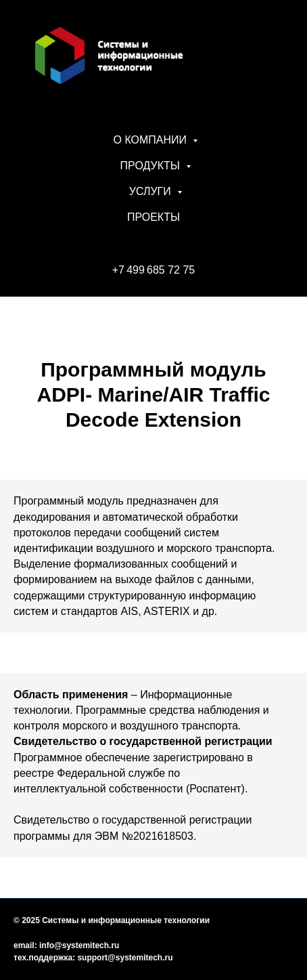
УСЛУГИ (151, 191)
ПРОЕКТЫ (153, 217)
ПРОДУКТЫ (152, 166)
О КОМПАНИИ (152, 140)
